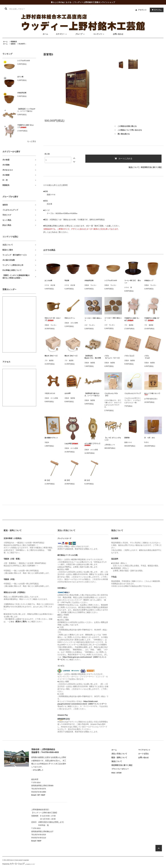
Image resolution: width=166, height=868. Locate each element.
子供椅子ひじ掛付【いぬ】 (132, 319)
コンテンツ (99, 34)
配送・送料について (119, 757)
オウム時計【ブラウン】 (93, 444)
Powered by (19, 864)
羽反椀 (67, 281)
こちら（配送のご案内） (18, 622)
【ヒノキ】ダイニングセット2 (113, 439)
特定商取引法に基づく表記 (151, 167)
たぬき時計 (71, 444)
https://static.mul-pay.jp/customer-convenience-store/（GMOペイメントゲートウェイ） (82, 704)
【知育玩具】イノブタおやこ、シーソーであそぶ (26, 110)
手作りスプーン (70, 318)
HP (39, 795)
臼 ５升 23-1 (150, 438)
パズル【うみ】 (147, 357)
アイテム (156, 10)
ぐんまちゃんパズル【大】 (111, 395)
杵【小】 (87, 480)
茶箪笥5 (127, 438)
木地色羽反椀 (22, 93)
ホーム (45, 34)
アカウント (142, 10)
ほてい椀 (20, 77)
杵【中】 (68, 480)
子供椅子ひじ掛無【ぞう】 (152, 319)
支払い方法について (119, 754)
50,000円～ (22, 44)
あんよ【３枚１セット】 (152, 394)
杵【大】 (48, 480)
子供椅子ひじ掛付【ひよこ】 (26, 126)
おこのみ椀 (48, 281)
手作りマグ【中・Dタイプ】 (53, 319)
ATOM (119, 773)
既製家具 (14, 42)
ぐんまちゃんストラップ (133, 393)
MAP (43, 795)
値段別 (13, 44)
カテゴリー (62, 34)
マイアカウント (144, 750)
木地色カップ (149, 281)
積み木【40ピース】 (71, 356)
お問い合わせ (118, 34)
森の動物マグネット (51, 438)
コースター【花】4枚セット (93, 319)
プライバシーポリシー (120, 769)
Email (34, 795)
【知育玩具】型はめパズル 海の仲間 (93, 357)
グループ (80, 34)
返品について (134, 167)
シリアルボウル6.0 (24, 61)
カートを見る (143, 754)
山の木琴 (68, 393)
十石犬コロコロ (50, 393)
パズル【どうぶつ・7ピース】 (112, 357)
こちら (53, 232)
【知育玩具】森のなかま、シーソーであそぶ (92, 395)
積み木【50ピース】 (51, 356)
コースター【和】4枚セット (113, 319)
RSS (113, 773)
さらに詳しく (38, 770)
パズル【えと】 (130, 356)
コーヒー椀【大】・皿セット (133, 282)
